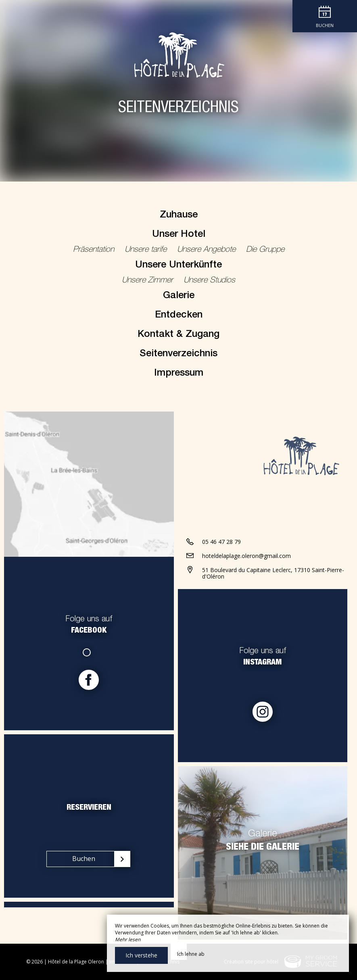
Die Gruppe (265, 250)
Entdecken (179, 316)
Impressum (179, 374)
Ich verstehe (141, 955)
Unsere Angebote (208, 250)
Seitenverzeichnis (178, 354)
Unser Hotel (179, 235)
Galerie (179, 296)
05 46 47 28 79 (221, 542)
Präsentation (95, 250)
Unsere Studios (209, 281)
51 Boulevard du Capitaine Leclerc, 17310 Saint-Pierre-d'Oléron (273, 573)
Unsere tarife (147, 250)
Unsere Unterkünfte (178, 265)
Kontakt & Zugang (178, 335)
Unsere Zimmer (149, 281)
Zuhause (179, 215)
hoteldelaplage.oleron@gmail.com (246, 556)
